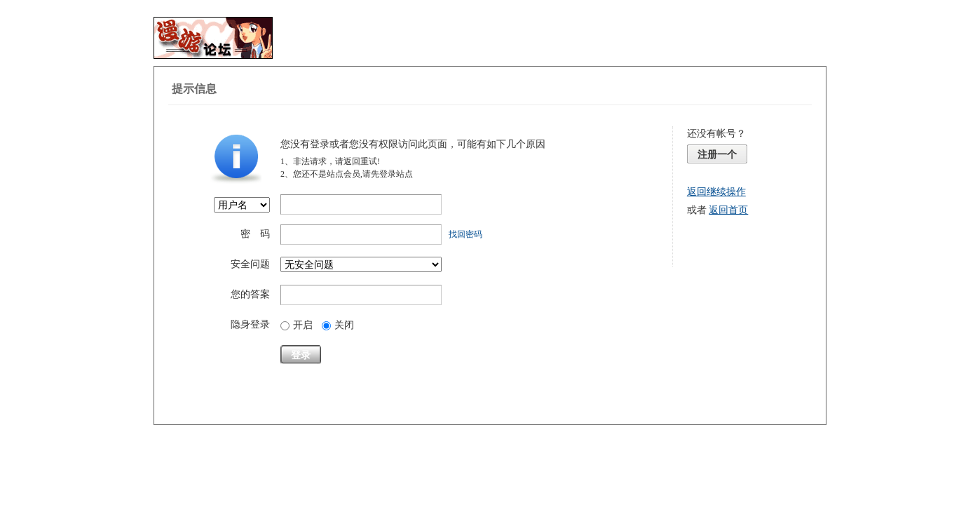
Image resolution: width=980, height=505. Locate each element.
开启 (297, 325)
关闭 (338, 325)
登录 (301, 355)
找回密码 (465, 234)
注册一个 (717, 154)
